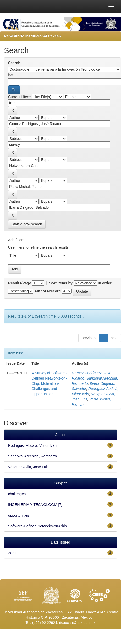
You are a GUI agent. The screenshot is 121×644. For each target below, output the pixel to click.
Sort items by (61, 283)
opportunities (19, 515)
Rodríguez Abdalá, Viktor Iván (32, 445)
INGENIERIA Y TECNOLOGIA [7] (35, 505)
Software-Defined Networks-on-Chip (37, 526)
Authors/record (48, 291)
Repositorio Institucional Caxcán (32, 36)
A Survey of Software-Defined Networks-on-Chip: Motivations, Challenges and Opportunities (49, 383)
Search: (15, 63)
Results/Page (20, 283)
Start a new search (27, 224)
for (11, 75)
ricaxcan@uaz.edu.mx (77, 623)
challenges (17, 494)
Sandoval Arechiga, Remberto (32, 456)
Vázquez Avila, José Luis (28, 467)
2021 (12, 553)
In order (105, 283)
